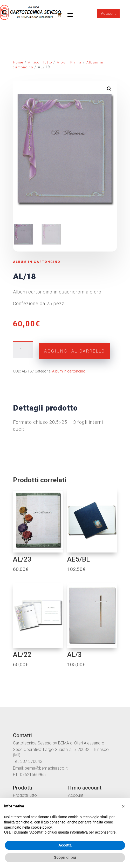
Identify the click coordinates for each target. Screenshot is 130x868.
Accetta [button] (65, 845)
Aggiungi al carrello (75, 351)
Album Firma (69, 62)
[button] (123, 806)
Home (18, 62)
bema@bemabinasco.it (46, 768)
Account (108, 13)
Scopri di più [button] (65, 857)
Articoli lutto (40, 62)
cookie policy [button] (41, 827)
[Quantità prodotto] (23, 350)
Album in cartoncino (37, 262)
